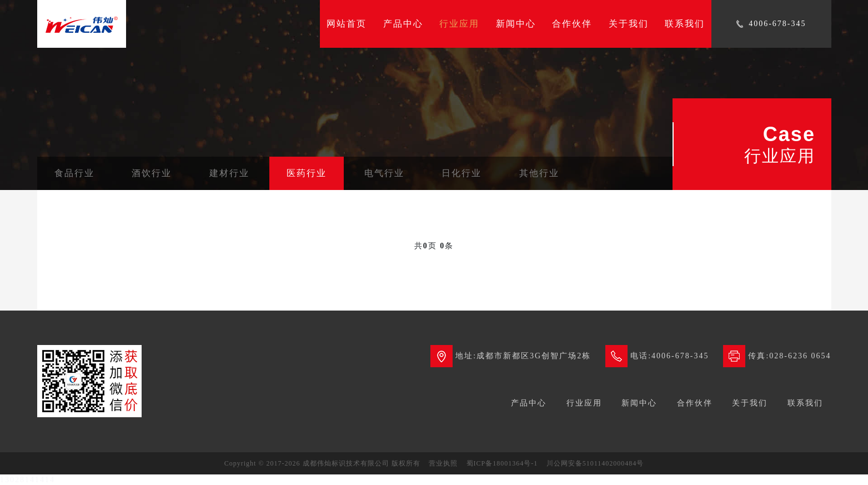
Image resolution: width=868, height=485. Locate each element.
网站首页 (347, 24)
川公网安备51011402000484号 (595, 463)
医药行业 (307, 173)
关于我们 (629, 24)
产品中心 (403, 24)
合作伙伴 (572, 24)
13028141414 (27, 480)
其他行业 (539, 173)
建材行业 (229, 173)
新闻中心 (516, 24)
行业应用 (459, 24)
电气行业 (384, 173)
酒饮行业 (152, 173)
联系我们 (685, 24)
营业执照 (443, 463)
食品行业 (74, 173)
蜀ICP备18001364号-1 (502, 463)
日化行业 (461, 173)
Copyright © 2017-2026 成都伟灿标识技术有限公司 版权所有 (322, 463)
